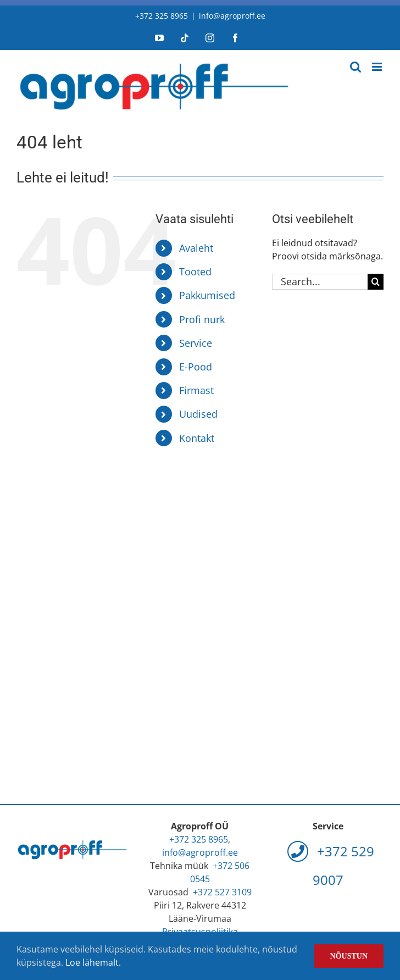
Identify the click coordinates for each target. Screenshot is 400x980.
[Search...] (320, 282)
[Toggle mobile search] (355, 67)
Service (196, 343)
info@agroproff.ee (232, 16)
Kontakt (197, 438)
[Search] (376, 282)
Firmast (196, 390)
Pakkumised (207, 295)
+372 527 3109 (222, 892)
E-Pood (196, 367)
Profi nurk (202, 319)
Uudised (198, 414)
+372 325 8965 (162, 16)
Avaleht (196, 248)
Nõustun (349, 956)
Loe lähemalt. (93, 962)
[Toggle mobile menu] (378, 67)
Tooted (195, 272)
